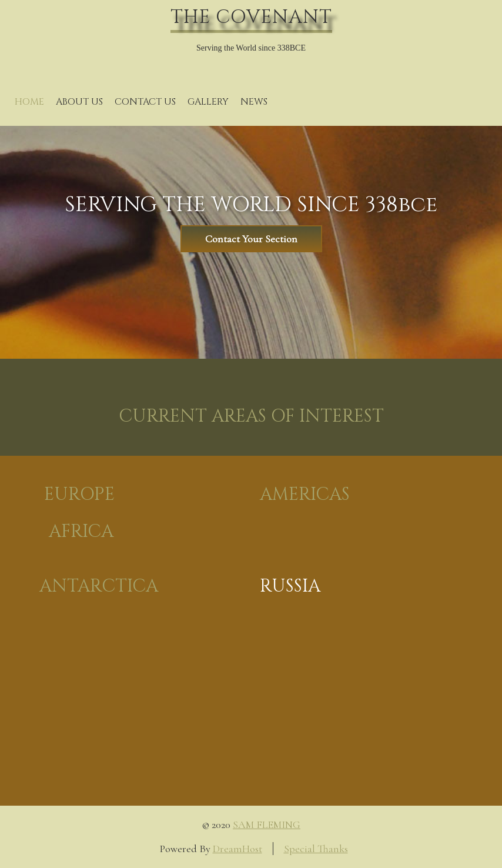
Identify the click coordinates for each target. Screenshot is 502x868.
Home (29, 102)
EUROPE (79, 495)
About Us (79, 102)
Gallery (208, 102)
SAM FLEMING (267, 824)
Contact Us (145, 102)
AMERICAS (305, 495)
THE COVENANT (251, 17)
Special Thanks (316, 849)
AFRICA (81, 532)
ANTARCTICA (99, 586)
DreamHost (237, 849)
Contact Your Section (251, 239)
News (254, 102)
